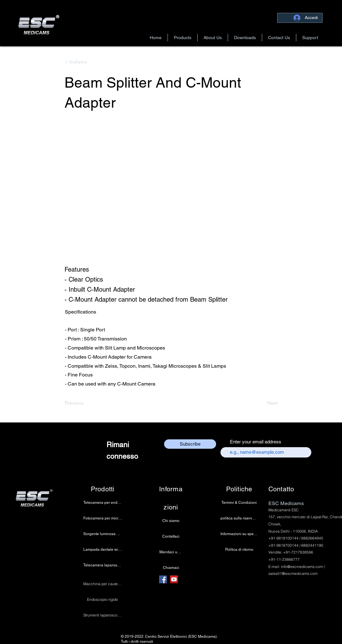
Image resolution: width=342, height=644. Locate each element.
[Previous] (85, 403)
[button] (183, 38)
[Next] (262, 403)
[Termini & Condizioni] (239, 503)
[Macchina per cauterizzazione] (103, 584)
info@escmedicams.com (302, 567)
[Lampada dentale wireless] (103, 549)
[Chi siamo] (171, 521)
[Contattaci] (171, 536)
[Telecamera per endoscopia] (103, 503)
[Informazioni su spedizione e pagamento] (239, 534)
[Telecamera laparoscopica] (103, 565)
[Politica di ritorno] (239, 549)
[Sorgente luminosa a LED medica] (103, 534)
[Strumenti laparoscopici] (103, 615)
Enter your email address (256, 442)
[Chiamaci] (171, 568)
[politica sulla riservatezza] (239, 518)
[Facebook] (163, 579)
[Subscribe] (190, 444)
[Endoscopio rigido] (103, 600)
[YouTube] (174, 579)
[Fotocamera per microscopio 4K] (103, 518)
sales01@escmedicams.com (293, 573)
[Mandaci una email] (171, 552)
